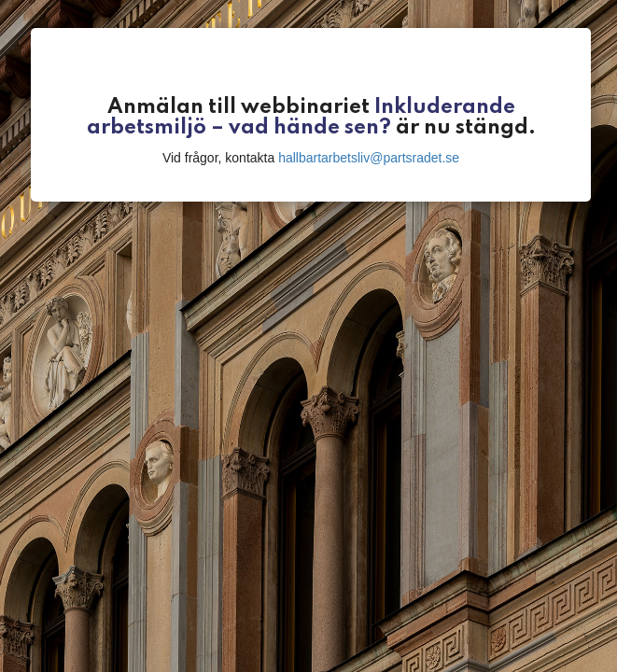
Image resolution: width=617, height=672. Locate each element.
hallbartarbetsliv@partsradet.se (369, 158)
